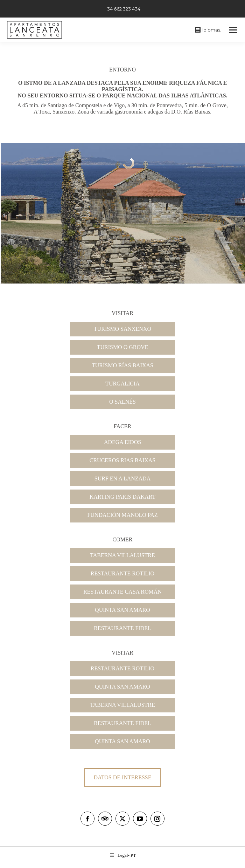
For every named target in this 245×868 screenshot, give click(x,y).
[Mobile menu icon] (233, 30)
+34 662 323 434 (122, 9)
